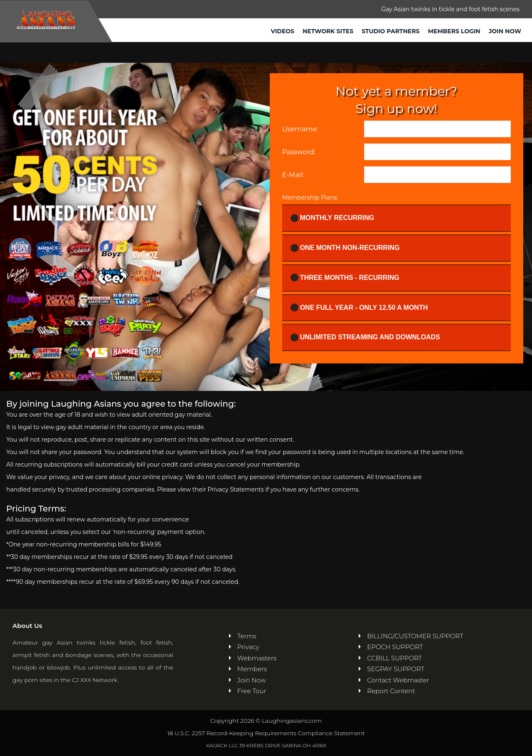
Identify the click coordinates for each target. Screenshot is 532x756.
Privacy (248, 647)
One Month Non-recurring (348, 248)
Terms (247, 636)
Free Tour (252, 691)
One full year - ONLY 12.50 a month (362, 308)
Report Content (391, 691)
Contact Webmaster (398, 680)
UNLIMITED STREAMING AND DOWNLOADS (368, 337)
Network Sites (328, 31)
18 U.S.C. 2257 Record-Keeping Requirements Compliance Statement (266, 733)
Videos (283, 31)
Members (252, 669)
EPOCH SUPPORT (395, 647)
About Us (27, 626)
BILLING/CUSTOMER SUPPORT (415, 636)
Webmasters (257, 658)
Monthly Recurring (335, 218)
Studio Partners (390, 31)
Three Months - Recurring (347, 278)
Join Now (505, 31)
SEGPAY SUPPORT (396, 669)
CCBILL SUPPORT (394, 658)
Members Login (454, 31)
